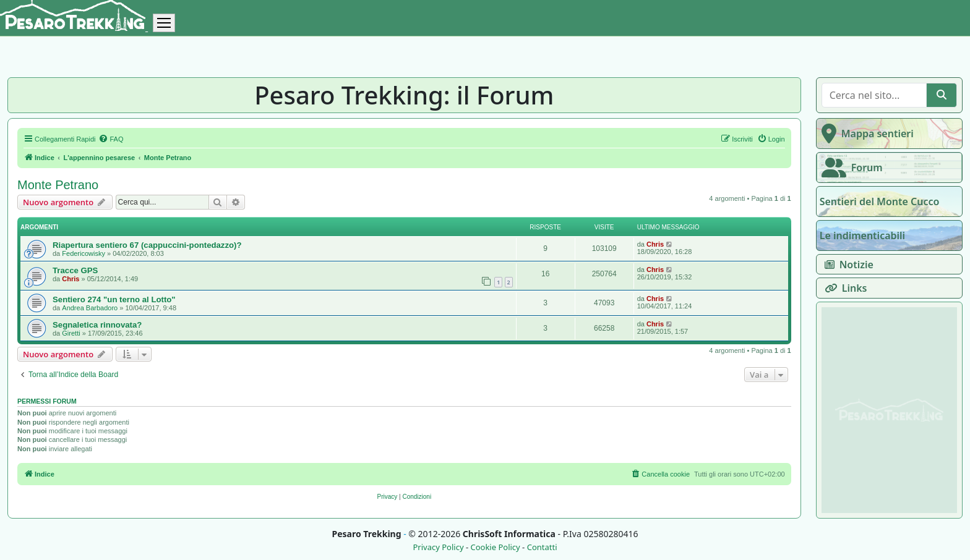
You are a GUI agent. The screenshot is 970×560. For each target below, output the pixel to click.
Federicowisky (84, 253)
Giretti (71, 333)
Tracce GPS (75, 270)
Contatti (542, 547)
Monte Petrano (58, 185)
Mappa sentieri (865, 134)
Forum (850, 168)
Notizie (847, 265)
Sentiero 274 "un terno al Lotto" (114, 299)
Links (843, 288)
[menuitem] (111, 139)
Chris (655, 244)
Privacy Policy (438, 547)
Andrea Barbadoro (90, 308)
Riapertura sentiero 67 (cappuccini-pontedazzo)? (147, 245)
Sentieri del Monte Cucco (880, 202)
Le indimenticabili (862, 235)
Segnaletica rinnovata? (97, 325)
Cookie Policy (495, 547)
